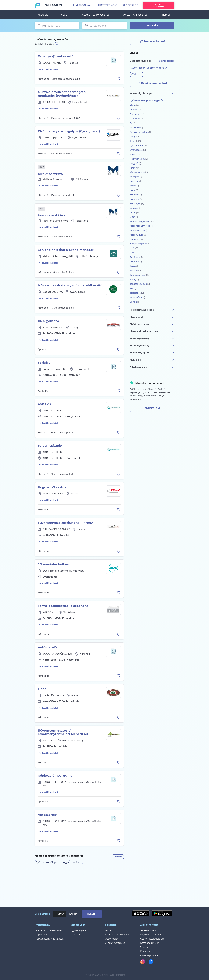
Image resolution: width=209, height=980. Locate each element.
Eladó (42, 718)
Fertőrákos (137, 128)
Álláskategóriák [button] (152, 367)
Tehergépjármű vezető (56, 56)
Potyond (136, 262)
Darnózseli (137, 114)
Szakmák (145, 947)
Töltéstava (137, 293)
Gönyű (135, 137)
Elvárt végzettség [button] (152, 339)
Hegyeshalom (139, 159)
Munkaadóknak (82, 5)
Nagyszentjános (140, 244)
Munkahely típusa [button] (152, 353)
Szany (134, 279)
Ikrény (135, 168)
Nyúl (134, 248)
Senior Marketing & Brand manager (66, 259)
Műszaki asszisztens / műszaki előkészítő (70, 296)
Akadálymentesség (115, 943)
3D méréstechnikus (53, 588)
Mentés (117, 894)
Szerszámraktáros (52, 223)
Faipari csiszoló (50, 463)
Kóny (134, 190)
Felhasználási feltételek (117, 935)
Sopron (136, 271)
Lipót (134, 217)
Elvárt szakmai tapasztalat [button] (152, 331)
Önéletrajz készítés (135, 15)
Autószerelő (47, 674)
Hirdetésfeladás (107, 5)
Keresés (152, 26)
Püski (134, 266)
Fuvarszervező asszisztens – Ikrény (65, 544)
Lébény (136, 208)
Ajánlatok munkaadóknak (49, 930)
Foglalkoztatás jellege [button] (152, 310)
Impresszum (42, 935)
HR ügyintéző (48, 334)
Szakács (44, 377)
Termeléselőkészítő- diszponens (63, 631)
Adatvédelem (112, 939)
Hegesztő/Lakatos (52, 507)
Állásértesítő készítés (96, 15)
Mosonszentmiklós (141, 226)
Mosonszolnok (139, 230)
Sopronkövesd (139, 275)
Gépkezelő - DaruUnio (55, 808)
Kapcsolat (75, 935)
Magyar (60, 914)
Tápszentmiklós (140, 284)
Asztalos (44, 420)
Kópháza (136, 195)
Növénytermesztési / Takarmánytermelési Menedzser (63, 763)
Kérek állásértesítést (152, 83)
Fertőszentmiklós (141, 132)
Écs (133, 123)
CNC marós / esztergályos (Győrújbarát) (69, 135)
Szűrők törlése (167, 61)
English (73, 914)
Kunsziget (137, 204)
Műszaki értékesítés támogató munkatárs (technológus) (62, 96)
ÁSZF (108, 930)
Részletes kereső (152, 41)
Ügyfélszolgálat (78, 930)
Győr (135, 141)
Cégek (65, 15)
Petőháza (136, 257)
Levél (134, 212)
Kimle (134, 186)
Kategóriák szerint (150, 943)
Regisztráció (130, 5)
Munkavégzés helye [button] (152, 94)
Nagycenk (137, 239)
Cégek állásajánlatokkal (152, 939)
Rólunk (92, 914)
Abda (134, 105)
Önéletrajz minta (149, 955)
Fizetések (145, 951)
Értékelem (152, 408)
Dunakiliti (137, 119)
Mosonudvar (138, 235)
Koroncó (136, 199)
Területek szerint (149, 930)
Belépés (158, 5)
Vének (135, 302)
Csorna (135, 110)
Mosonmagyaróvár (142, 221)
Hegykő (135, 163)
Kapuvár (136, 181)
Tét (133, 288)
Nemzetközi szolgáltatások (49, 939)
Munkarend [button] (152, 317)
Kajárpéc (136, 177)
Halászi (135, 154)
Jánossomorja (139, 172)
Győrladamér (138, 145)
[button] (149, 68)
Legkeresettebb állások (152, 935)
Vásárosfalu (137, 297)
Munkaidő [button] (152, 360)
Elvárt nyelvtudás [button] (152, 324)
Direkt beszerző (50, 179)
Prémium (166, 15)
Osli (134, 253)
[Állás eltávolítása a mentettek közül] (118, 80)
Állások (43, 15)
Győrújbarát (138, 150)
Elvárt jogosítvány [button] (152, 346)
